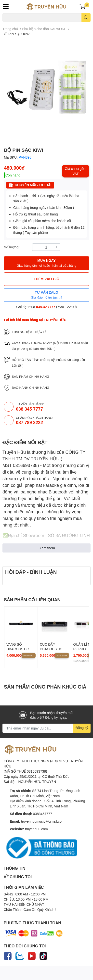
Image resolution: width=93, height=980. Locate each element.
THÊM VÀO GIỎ (47, 279)
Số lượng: (12, 247)
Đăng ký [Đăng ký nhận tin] (82, 728)
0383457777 (46, 307)
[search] (86, 18)
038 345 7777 (29, 409)
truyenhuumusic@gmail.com (43, 821)
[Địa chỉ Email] (46, 728)
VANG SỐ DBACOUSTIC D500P (18, 649)
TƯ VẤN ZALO (46, 295)
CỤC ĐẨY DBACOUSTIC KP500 (51, 649)
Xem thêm (47, 548)
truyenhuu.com (36, 829)
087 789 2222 (29, 422)
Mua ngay (29, 655)
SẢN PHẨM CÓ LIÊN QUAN (32, 600)
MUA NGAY (46, 263)
